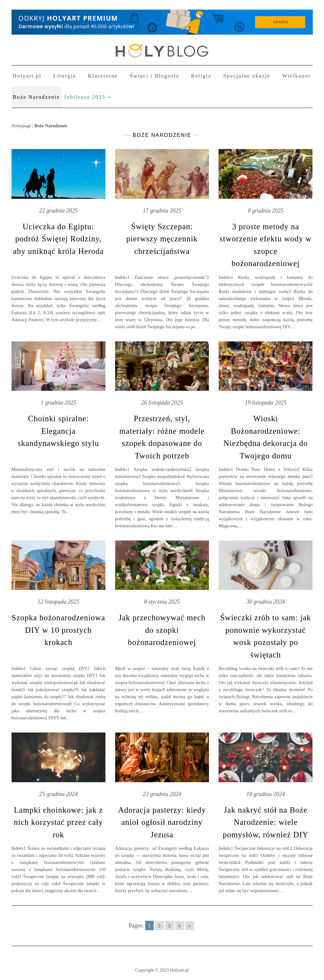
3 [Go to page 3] (169, 926)
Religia (201, 76)
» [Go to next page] (190, 926)
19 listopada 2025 (266, 403)
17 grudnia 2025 (162, 211)
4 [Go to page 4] (180, 926)
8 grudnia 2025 (266, 211)
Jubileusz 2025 (87, 97)
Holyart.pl (27, 76)
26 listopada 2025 (162, 403)
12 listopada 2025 (58, 602)
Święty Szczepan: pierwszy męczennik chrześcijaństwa (162, 239)
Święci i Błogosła (154, 76)
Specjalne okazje (247, 76)
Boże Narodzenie (37, 97)
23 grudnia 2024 (162, 794)
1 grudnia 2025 (58, 403)
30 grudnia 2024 (266, 602)
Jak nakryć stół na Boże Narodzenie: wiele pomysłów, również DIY (266, 822)
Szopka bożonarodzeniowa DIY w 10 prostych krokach (58, 630)
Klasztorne (103, 76)
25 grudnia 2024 (58, 794)
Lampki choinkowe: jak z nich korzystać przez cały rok (58, 822)
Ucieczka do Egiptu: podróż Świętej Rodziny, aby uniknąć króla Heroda (58, 239)
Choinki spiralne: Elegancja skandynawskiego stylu (58, 431)
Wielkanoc (297, 76)
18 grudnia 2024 (266, 794)
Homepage (21, 126)
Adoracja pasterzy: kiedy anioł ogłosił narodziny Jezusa (162, 822)
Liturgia (64, 76)
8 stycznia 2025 (162, 602)
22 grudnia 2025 (58, 211)
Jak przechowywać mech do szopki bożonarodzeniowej (162, 630)
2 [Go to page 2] (159, 926)
